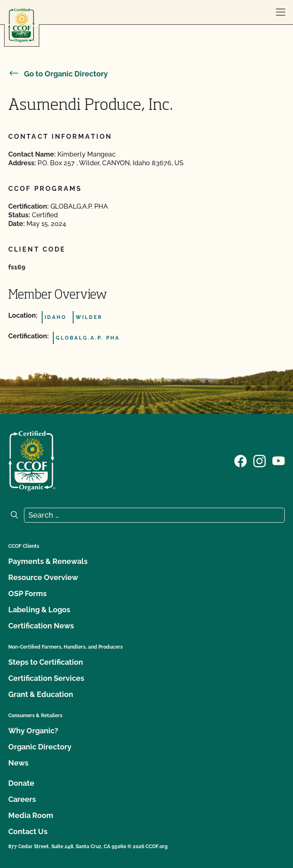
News (18, 763)
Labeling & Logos (39, 610)
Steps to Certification (46, 662)
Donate (21, 783)
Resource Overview (43, 577)
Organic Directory (40, 747)
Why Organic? (33, 731)
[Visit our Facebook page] (241, 460)
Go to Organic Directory (58, 74)
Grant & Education (41, 694)
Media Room (31, 815)
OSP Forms (27, 593)
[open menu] (281, 12)
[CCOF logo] (21, 25)
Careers (22, 799)
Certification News (41, 626)
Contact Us (28, 831)
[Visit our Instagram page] (260, 460)
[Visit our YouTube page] (279, 460)
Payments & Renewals (48, 561)
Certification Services (46, 678)
